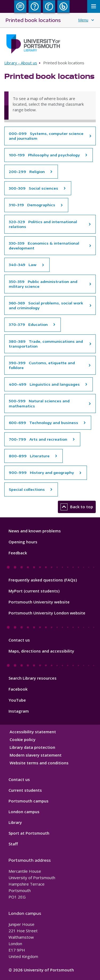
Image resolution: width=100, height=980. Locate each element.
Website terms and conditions (39, 763)
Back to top (77, 507)
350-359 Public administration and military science (43, 284)
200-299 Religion (27, 172)
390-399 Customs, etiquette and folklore (42, 365)
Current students (25, 790)
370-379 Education (28, 325)
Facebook (18, 689)
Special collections (27, 489)
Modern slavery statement (36, 755)
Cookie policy (23, 739)
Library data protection (32, 747)
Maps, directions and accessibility (41, 651)
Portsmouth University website (39, 602)
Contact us (19, 640)
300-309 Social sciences (33, 188)
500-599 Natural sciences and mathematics (39, 403)
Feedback (18, 553)
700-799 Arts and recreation (38, 439)
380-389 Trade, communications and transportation (46, 344)
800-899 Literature (29, 456)
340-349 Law (23, 265)
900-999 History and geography (41, 473)
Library (15, 822)
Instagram (19, 711)
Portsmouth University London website (47, 613)
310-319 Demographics (32, 205)
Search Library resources (33, 678)
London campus (24, 812)
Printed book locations (33, 20)
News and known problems (35, 531)
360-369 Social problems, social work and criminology (46, 305)
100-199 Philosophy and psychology (44, 155)
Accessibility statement (33, 732)
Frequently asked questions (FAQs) (43, 580)
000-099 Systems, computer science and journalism (46, 136)
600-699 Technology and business (43, 423)
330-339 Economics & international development (44, 246)
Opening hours (23, 542)
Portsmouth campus (29, 801)
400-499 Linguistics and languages (44, 384)
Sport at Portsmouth (29, 833)
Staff (13, 844)
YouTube (17, 700)
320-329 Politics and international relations (43, 224)
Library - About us (21, 63)
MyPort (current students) (34, 591)
